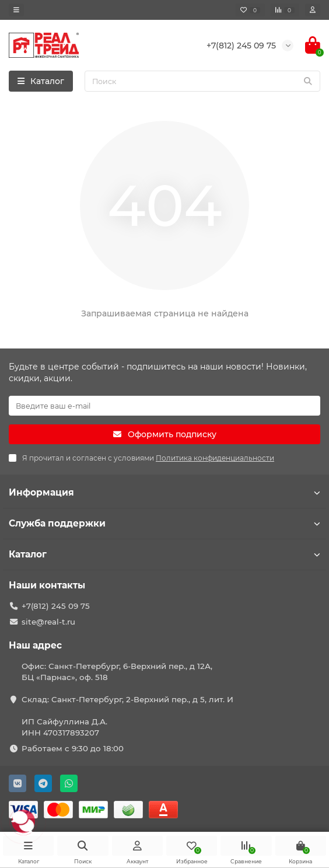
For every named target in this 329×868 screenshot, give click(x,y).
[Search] (202, 81)
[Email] (164, 406)
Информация (164, 492)
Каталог (164, 554)
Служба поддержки (164, 523)
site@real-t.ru (48, 622)
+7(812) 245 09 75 (56, 606)
